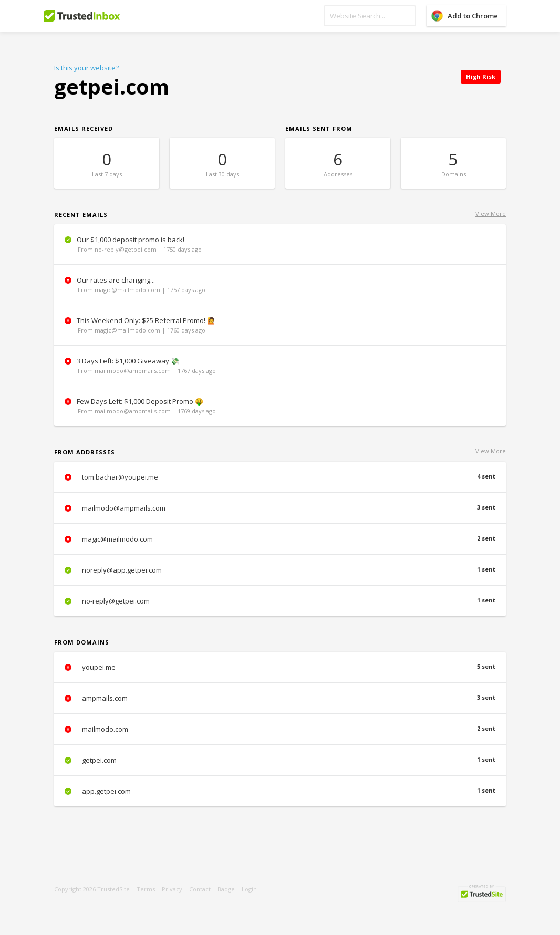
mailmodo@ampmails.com (280, 508)
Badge (226, 889)
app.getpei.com (280, 791)
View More (491, 214)
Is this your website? (86, 68)
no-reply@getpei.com (280, 601)
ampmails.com (280, 698)
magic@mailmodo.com (280, 539)
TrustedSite (113, 889)
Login (249, 889)
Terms (146, 889)
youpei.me (280, 667)
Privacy (172, 889)
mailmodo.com (280, 729)
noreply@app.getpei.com (280, 570)
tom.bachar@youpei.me (280, 477)
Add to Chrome (473, 16)
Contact (200, 889)
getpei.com (280, 760)
